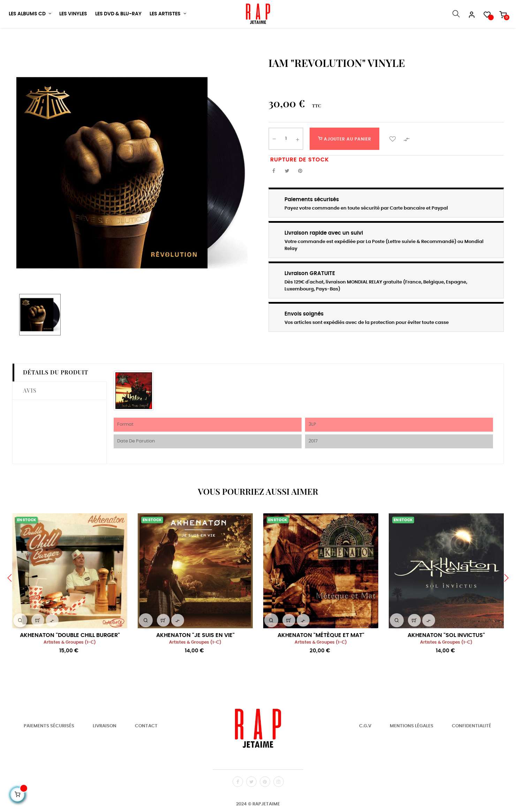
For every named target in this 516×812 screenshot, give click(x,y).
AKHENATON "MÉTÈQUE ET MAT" (321, 660)
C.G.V (365, 751)
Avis (30, 415)
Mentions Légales (412, 751)
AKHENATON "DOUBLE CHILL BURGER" (70, 660)
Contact (146, 751)
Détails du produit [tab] (56, 397)
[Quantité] (286, 164)
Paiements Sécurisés (49, 751)
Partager (274, 196)
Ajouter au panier (345, 164)
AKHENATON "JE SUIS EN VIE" (195, 660)
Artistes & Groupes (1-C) (70, 667)
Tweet (287, 196)
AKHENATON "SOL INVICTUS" (446, 660)
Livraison (105, 751)
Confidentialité (472, 751)
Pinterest (300, 196)
